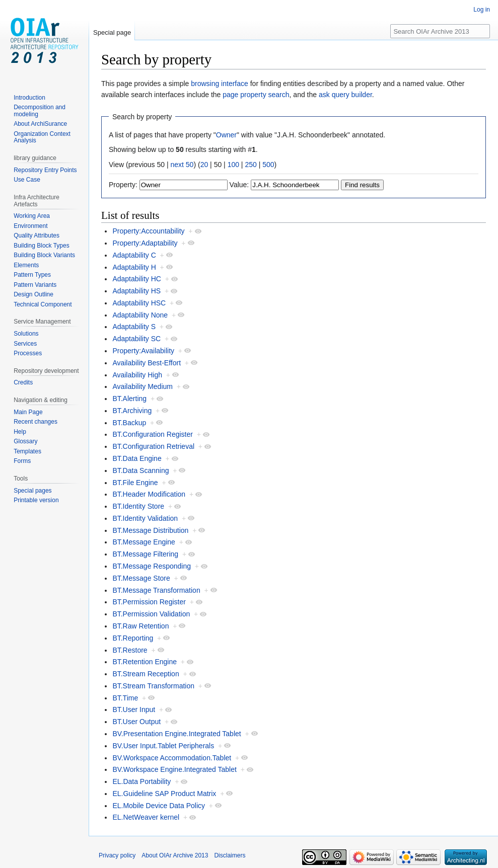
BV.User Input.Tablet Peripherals (163, 746)
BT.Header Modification (149, 494)
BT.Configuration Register (153, 434)
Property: (123, 185)
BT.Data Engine (137, 458)
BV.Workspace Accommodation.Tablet (172, 758)
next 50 (182, 165)
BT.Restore (130, 650)
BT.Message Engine (144, 542)
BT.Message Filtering (145, 554)
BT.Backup (129, 423)
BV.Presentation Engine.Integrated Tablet (176, 734)
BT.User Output (136, 722)
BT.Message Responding (152, 566)
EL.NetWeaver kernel (146, 817)
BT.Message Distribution (150, 530)
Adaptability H (134, 267)
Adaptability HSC (139, 303)
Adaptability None (140, 315)
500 (268, 165)
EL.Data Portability (141, 781)
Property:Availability (143, 351)
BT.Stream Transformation (153, 686)
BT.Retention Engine (145, 662)
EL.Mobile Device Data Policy (159, 806)
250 (251, 165)
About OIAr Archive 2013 (175, 855)
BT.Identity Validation (145, 518)
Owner (226, 135)
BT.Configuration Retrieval (153, 446)
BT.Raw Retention (140, 626)
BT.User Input (134, 709)
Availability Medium (143, 386)
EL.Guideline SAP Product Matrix (164, 794)
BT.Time (125, 698)
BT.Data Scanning (140, 470)
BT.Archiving (132, 411)
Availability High (137, 375)
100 (233, 165)
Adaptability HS (136, 291)
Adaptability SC (136, 339)
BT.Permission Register (149, 602)
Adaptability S (134, 327)
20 (204, 165)
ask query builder (345, 95)
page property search (256, 95)
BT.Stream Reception (146, 674)
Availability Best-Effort (147, 363)
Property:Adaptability (145, 243)
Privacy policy (117, 855)
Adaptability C (134, 255)
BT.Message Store (141, 578)
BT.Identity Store (138, 506)
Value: (239, 185)
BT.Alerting (129, 399)
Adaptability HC (137, 279)
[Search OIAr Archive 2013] (440, 31)
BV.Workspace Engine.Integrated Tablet (174, 769)
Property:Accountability (148, 231)
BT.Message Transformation (156, 590)
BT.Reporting (133, 638)
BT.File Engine (135, 483)
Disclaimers (230, 855)
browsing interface (220, 84)
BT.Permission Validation (151, 614)
